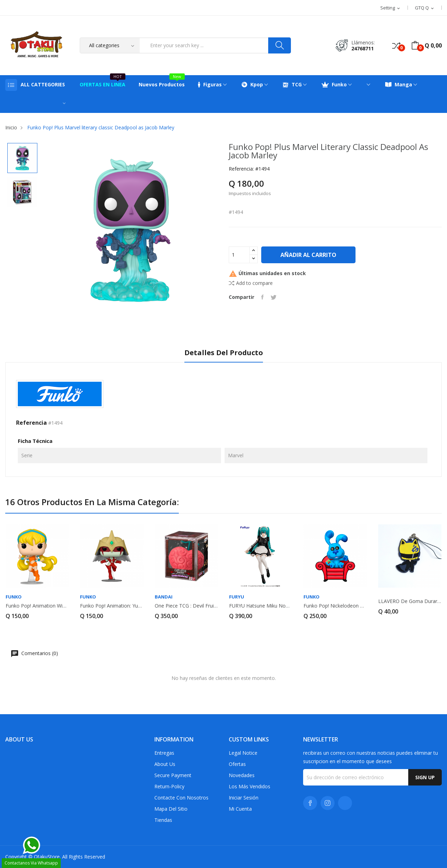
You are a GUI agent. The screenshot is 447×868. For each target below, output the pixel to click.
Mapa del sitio (171, 809)
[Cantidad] (239, 255)
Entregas (164, 753)
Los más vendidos (250, 786)
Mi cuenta (240, 809)
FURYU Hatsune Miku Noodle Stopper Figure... (261, 606)
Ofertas (237, 764)
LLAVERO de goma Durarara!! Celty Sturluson (410, 601)
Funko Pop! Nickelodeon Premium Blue (335, 606)
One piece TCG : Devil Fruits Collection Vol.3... (186, 606)
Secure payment (173, 775)
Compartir (262, 297)
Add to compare (251, 283)
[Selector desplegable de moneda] (425, 8)
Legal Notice (243, 753)
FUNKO (14, 597)
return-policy (169, 786)
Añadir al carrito (308, 255)
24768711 (362, 48)
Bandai (164, 597)
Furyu (237, 597)
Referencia (31, 423)
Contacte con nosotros (181, 798)
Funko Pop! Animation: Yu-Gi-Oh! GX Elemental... (112, 606)
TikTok (345, 803)
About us (165, 764)
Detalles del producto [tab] (224, 353)
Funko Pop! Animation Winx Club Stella (37, 606)
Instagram (328, 803)
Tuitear (274, 297)
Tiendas (163, 820)
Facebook (310, 803)
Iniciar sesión (244, 798)
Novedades (242, 775)
